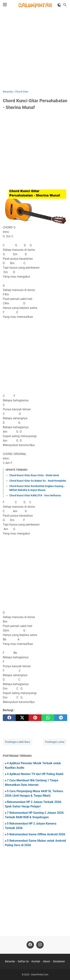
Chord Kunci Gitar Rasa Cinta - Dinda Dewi (34, 475)
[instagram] (40, 945)
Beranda (10, 961)
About (46, 961)
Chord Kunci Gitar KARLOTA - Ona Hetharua (35, 495)
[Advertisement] (35, 50)
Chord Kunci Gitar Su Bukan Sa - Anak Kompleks (38, 481)
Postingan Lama (55, 742)
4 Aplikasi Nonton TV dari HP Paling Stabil (35, 774)
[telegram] (61, 718)
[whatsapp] (48, 718)
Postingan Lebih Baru (18, 742)
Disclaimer (59, 961)
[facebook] (9, 718)
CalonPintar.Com (40, 975)
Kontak (36, 961)
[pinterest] (35, 718)
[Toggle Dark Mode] (59, 5)
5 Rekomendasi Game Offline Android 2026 (36, 834)
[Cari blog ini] (65, 5)
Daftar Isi (23, 961)
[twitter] (22, 718)
